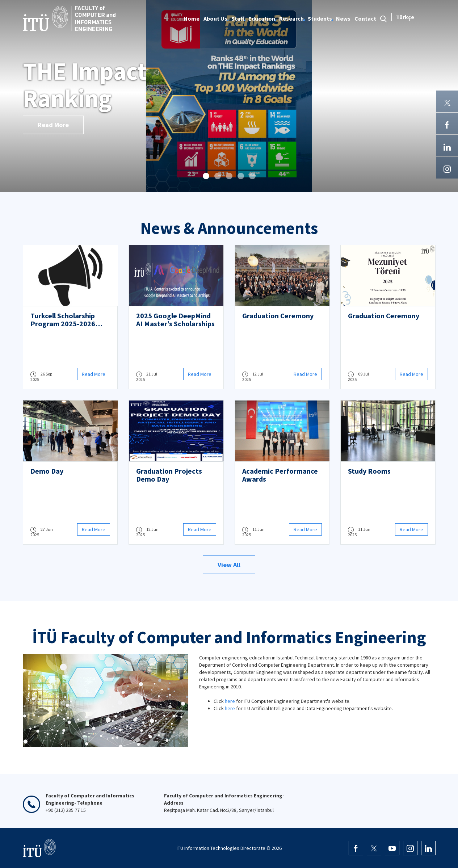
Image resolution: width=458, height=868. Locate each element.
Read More (53, 125)
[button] (206, 176)
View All (229, 565)
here (230, 701)
